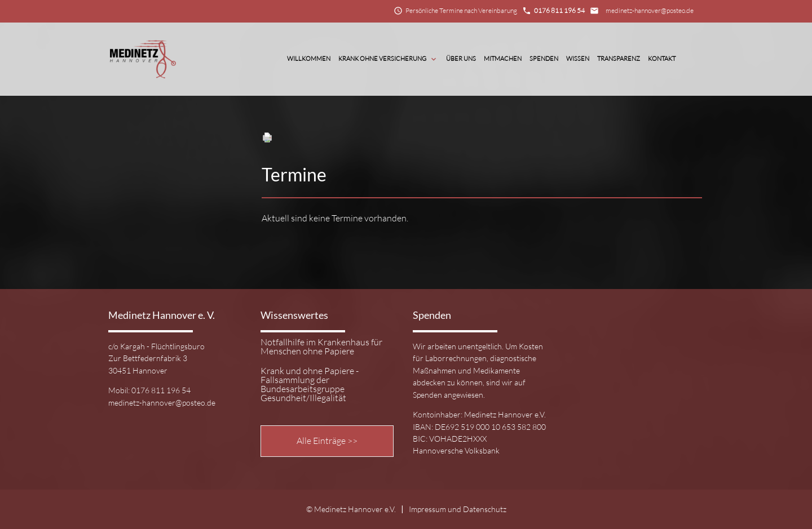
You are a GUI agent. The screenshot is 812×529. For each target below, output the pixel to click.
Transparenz (619, 59)
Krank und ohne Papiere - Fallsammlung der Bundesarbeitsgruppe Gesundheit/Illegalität (310, 384)
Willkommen (309, 59)
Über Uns (461, 59)
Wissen (578, 59)
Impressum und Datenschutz (458, 509)
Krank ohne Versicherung (388, 59)
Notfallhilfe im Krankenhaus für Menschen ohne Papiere (321, 347)
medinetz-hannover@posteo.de (650, 10)
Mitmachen (503, 59)
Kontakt (662, 59)
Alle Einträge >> (327, 441)
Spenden (544, 59)
